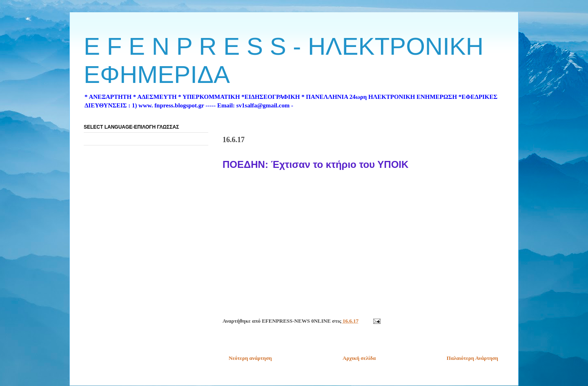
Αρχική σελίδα (359, 358)
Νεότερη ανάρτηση (250, 358)
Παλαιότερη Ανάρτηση (472, 358)
